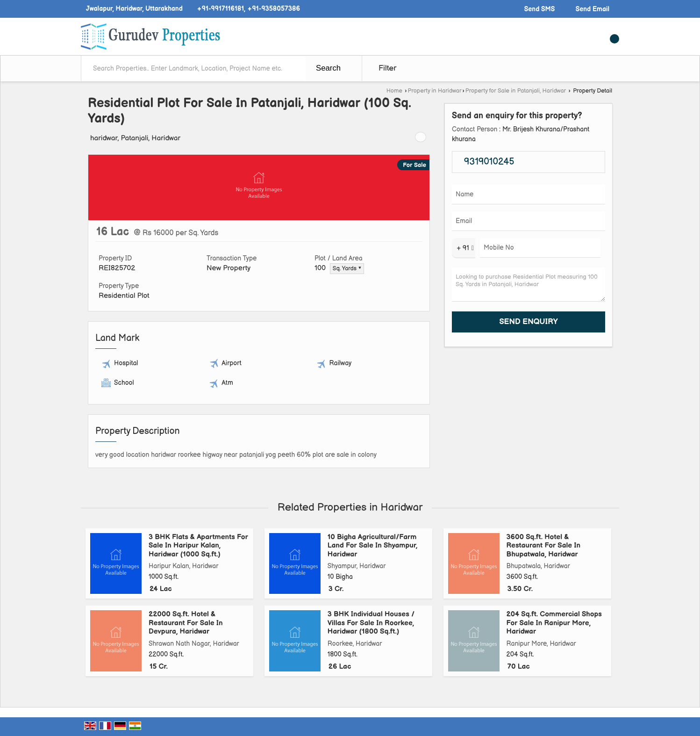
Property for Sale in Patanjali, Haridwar (516, 91)
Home (394, 91)
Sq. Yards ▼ (347, 269)
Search (328, 68)
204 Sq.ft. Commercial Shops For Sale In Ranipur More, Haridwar (554, 623)
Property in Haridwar (435, 91)
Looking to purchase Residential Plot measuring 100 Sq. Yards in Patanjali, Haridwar (529, 285)
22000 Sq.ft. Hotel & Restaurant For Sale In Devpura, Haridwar (186, 623)
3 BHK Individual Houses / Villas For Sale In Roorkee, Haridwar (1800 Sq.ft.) (371, 623)
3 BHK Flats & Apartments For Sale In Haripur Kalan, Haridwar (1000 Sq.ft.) (198, 546)
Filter (387, 68)
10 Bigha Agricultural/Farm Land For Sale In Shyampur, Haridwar (373, 546)
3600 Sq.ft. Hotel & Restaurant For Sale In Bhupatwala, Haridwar (544, 546)
